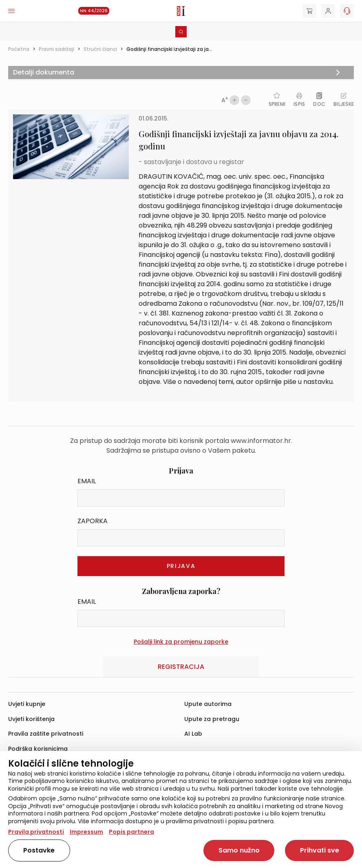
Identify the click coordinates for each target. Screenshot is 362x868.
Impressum (86, 832)
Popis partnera (131, 832)
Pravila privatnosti (36, 832)
